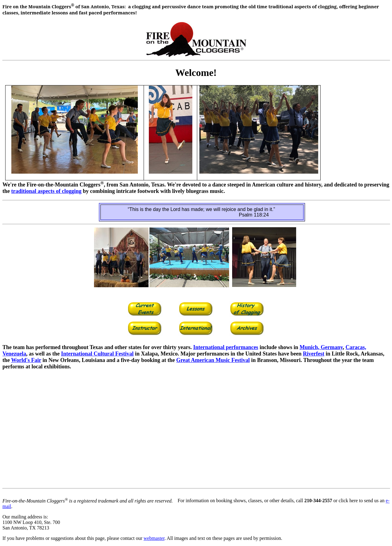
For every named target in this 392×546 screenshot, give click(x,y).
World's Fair (26, 360)
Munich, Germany (321, 347)
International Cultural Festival (97, 354)
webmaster (154, 538)
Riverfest (314, 354)
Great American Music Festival (213, 360)
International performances (226, 347)
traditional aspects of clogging (47, 191)
